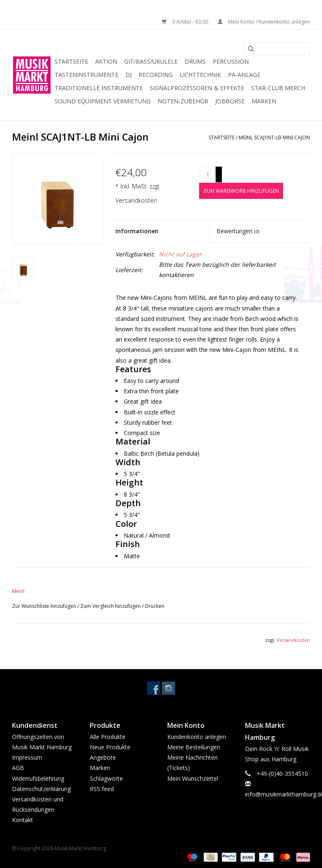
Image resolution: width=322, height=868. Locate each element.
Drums (195, 61)
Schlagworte (106, 778)
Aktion (106, 61)
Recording (156, 75)
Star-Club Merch (278, 88)
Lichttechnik (200, 75)
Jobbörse (230, 101)
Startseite (71, 61)
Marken (264, 101)
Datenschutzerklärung (41, 789)
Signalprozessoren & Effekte (197, 88)
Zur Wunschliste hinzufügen (45, 606)
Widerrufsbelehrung (38, 778)
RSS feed (102, 789)
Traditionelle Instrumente (99, 88)
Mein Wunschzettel (193, 778)
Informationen (137, 231)
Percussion (231, 61)
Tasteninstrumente (87, 75)
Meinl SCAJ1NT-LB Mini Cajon (274, 137)
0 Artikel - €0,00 (186, 22)
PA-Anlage (244, 75)
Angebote (103, 757)
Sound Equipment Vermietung (103, 101)
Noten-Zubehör (183, 101)
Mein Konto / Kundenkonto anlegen (264, 22)
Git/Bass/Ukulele (151, 61)
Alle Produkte (108, 737)
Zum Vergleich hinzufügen (111, 606)
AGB (18, 768)
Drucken (155, 606)
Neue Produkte (110, 747)
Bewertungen (238, 231)
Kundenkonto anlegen (197, 737)
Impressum (27, 757)
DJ (129, 75)
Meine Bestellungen (194, 747)
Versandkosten (136, 200)
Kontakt (23, 820)
